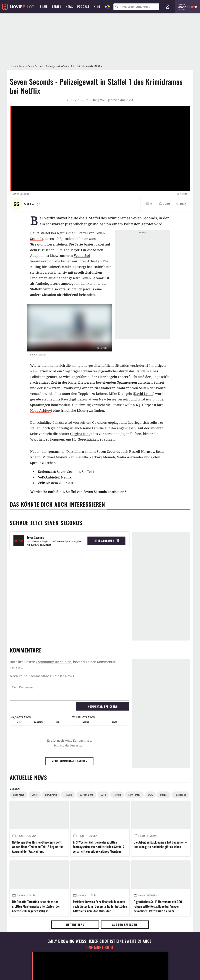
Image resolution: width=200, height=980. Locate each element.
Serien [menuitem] (57, 7)
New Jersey (134, 795)
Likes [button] (115, 722)
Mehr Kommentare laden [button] (69, 761)
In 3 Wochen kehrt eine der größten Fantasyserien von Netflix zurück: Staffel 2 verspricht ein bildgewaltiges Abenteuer (99, 847)
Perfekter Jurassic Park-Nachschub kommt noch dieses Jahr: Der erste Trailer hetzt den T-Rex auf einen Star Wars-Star (100, 906)
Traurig (68, 795)
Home (13, 66)
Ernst (35, 795)
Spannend (19, 795)
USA (150, 795)
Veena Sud (82, 255)
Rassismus (180, 795)
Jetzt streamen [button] (106, 541)
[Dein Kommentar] (69, 692)
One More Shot (100, 947)
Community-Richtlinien (54, 662)
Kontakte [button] (39, 722)
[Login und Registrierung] (168, 7)
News (22, 66)
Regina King (81, 434)
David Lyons (144, 394)
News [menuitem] (69, 7)
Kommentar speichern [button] (103, 706)
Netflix (117, 795)
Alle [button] (19, 722)
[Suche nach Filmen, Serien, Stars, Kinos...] (136, 7)
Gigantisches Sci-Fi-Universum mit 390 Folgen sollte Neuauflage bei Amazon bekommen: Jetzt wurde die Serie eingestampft (158, 906)
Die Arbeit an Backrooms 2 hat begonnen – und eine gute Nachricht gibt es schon (160, 844)
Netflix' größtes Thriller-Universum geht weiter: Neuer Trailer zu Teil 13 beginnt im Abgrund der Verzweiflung (38, 847)
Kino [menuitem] (97, 7)
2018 (103, 795)
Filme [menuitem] (44, 7)
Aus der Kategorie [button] (125, 924)
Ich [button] (58, 722)
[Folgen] (38, 204)
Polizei (164, 795)
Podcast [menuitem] (83, 7)
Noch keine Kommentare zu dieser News (42, 676)
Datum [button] (86, 722)
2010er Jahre (86, 795)
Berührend (51, 795)
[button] (164, 204)
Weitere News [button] (75, 924)
